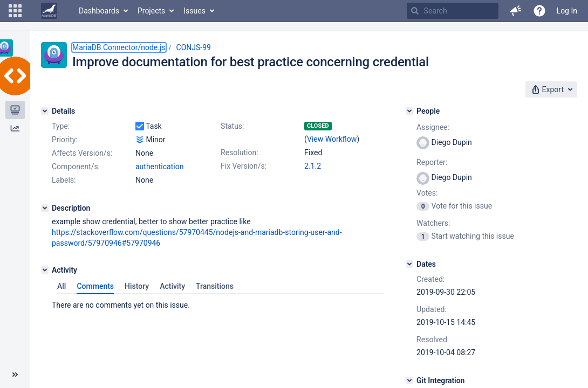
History (137, 286)
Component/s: (76, 167)
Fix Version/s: (244, 166)
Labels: (64, 180)
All (61, 286)
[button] (15, 11)
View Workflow (332, 139)
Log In (567, 11)
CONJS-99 (194, 47)
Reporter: (432, 162)
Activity (172, 286)
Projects (151, 11)
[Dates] (409, 264)
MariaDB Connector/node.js (119, 47)
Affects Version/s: (82, 153)
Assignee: (433, 127)
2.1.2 (313, 166)
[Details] (45, 111)
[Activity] (45, 270)
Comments (95, 286)
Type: (61, 126)
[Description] (45, 208)
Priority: (65, 140)
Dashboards (99, 11)
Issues (194, 11)
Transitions (215, 286)
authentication (159, 167)
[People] (409, 111)
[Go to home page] (49, 11)
